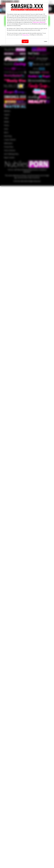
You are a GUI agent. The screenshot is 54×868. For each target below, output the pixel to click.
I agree (25, 41)
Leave (46, 41)
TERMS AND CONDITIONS (39, 22)
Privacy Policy (26, 35)
